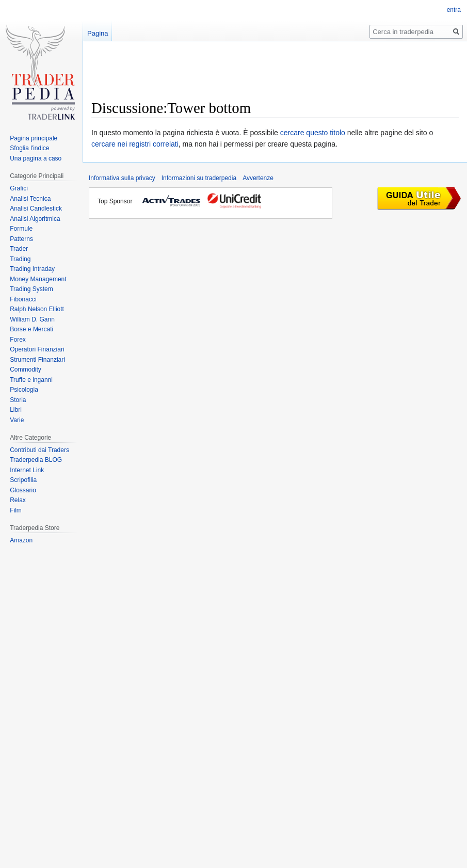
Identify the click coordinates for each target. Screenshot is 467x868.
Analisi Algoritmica (35, 219)
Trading (20, 259)
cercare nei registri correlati (135, 144)
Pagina (98, 33)
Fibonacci (23, 299)
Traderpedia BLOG (36, 460)
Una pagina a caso (36, 158)
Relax (18, 500)
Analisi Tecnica (30, 199)
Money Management (38, 279)
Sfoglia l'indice (29, 148)
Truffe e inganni (31, 380)
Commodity (26, 369)
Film (16, 510)
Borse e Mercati (31, 329)
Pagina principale (34, 138)
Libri (16, 410)
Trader (19, 249)
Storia (18, 400)
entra (454, 10)
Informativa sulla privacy (122, 178)
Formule (21, 229)
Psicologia (24, 390)
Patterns (21, 239)
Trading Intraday (32, 269)
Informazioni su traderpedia (199, 178)
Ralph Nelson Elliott (37, 309)
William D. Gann (32, 319)
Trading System (31, 289)
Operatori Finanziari (37, 349)
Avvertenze (258, 178)
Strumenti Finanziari (37, 360)
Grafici (19, 188)
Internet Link (27, 470)
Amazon (21, 540)
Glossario (23, 490)
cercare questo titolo (313, 133)
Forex (18, 340)
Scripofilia (23, 480)
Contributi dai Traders (39, 450)
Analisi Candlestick (36, 208)
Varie (17, 420)
